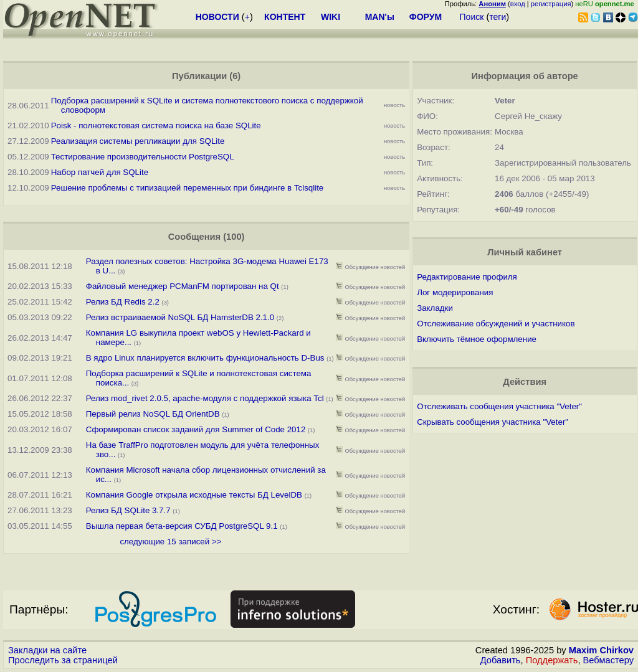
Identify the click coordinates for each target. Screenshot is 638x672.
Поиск (472, 17)
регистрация (551, 4)
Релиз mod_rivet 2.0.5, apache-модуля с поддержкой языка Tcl (205, 398)
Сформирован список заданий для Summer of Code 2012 (197, 429)
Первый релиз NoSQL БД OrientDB (153, 414)
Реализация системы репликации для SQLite (138, 141)
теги (498, 17)
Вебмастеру (608, 660)
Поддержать (552, 660)
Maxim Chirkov (601, 650)
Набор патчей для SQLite (100, 172)
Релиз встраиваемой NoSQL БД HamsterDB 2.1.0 (180, 317)
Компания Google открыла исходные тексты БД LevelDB (194, 495)
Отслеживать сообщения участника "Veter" (499, 406)
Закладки (435, 308)
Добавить (501, 660)
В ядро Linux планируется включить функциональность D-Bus (205, 358)
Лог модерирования (455, 292)
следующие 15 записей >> (170, 542)
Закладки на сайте (47, 650)
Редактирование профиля (467, 277)
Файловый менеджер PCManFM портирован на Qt (183, 286)
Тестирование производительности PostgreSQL (143, 157)
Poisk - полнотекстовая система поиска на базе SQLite (156, 125)
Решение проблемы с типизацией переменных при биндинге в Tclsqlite (188, 188)
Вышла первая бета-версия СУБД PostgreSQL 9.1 (182, 526)
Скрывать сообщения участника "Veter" (493, 422)
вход (518, 4)
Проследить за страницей (63, 660)
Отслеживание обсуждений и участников (496, 324)
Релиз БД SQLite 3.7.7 (128, 510)
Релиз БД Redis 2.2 (123, 302)
